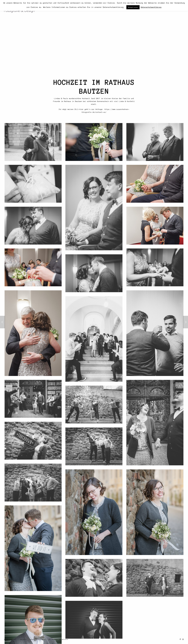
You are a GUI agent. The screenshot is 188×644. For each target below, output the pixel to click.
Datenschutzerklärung (38, 639)
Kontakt (14, 639)
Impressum (23, 639)
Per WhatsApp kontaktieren (58, 639)
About (6, 639)
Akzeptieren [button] (133, 7)
